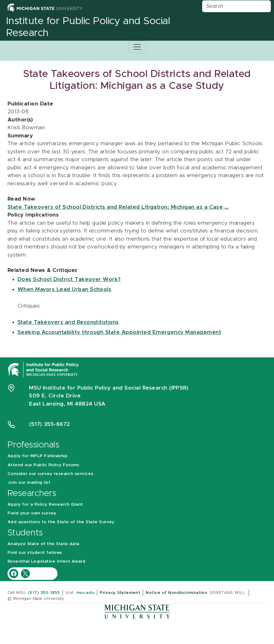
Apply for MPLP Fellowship (37, 456)
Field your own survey (32, 513)
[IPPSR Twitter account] (25, 573)
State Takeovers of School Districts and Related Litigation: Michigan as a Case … (118, 207)
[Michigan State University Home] (45, 7)
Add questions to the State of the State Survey (61, 522)
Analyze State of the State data (43, 544)
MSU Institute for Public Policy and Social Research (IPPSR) (109, 388)
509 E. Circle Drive (55, 396)
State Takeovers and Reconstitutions (68, 322)
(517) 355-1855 (44, 593)
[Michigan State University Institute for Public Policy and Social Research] (44, 369)
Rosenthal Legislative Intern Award (46, 561)
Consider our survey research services (50, 474)
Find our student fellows (35, 553)
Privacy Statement (120, 593)
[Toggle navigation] (137, 47)
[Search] (237, 6)
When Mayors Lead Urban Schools (64, 289)
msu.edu (85, 593)
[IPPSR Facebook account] (15, 573)
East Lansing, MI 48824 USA (68, 404)
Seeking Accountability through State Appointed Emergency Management (119, 332)
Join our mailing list (29, 483)
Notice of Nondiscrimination (176, 593)
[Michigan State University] (137, 611)
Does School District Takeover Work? (69, 279)
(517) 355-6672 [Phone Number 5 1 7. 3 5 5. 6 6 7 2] (50, 424)
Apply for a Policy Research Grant (45, 504)
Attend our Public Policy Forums (43, 465)
